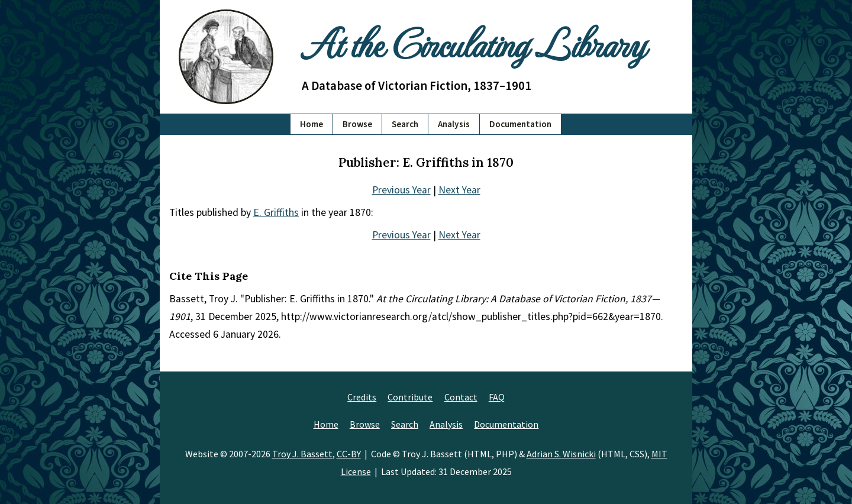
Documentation (520, 124)
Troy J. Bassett (302, 454)
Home (312, 124)
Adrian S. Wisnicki (561, 454)
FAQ (497, 397)
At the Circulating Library (473, 42)
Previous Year (401, 190)
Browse (357, 124)
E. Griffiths (276, 212)
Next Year (459, 190)
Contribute (410, 397)
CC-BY (349, 454)
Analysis (454, 124)
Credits (362, 397)
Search (405, 124)
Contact (461, 397)
